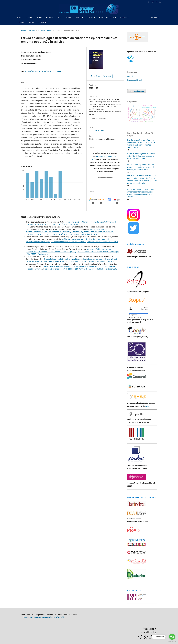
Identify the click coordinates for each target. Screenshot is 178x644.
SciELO (29, 17)
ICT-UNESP (42, 22)
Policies (90, 17)
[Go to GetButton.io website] (172, 641)
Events (60, 17)
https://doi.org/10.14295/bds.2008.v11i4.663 (44, 71)
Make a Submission (137, 91)
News (32, 22)
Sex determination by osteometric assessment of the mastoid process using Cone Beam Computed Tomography (142, 144)
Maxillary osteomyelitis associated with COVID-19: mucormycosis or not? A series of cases (141, 156)
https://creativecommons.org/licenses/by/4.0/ (44, 617)
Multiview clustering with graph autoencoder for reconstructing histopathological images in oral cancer (141, 193)
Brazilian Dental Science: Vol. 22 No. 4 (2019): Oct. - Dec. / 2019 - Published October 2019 (80, 269)
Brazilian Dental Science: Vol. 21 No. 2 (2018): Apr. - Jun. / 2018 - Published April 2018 (61, 234)
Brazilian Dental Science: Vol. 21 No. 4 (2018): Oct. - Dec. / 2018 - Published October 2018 (78, 261)
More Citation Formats (99, 119)
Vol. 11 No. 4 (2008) (45, 30)
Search (155, 17)
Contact (22, 22)
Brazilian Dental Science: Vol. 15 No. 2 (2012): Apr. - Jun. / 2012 (52, 224)
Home (20, 17)
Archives (50, 17)
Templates (124, 17)
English (130, 76)
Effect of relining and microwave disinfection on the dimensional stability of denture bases (141, 167)
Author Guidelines (107, 17)
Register (151, 2)
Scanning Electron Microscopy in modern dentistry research (92, 222)
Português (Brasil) (135, 80)
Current (39, 17)
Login (159, 2)
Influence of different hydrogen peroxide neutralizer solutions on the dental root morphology (69, 250)
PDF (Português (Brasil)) (102, 76)
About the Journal (74, 17)
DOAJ (147, 406)
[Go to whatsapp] (172, 637)
